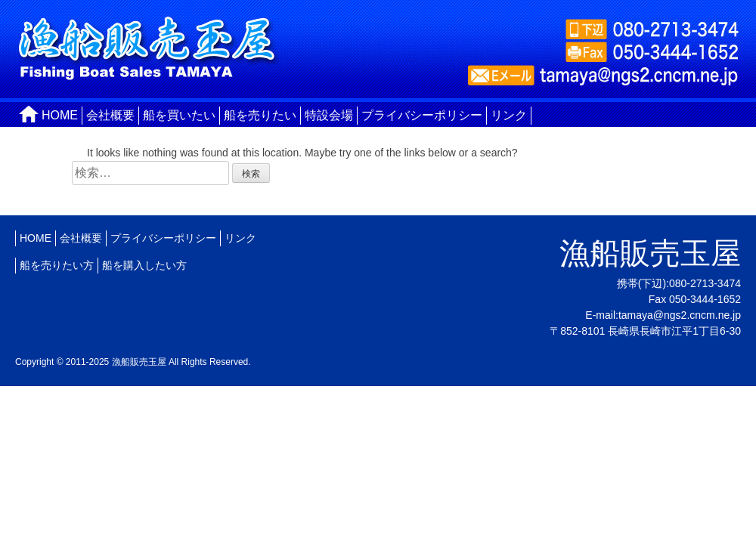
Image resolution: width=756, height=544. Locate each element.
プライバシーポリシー (422, 115)
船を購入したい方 (144, 265)
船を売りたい (260, 115)
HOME (60, 115)
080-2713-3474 (705, 283)
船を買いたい (179, 115)
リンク (509, 115)
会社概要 (110, 115)
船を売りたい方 (57, 265)
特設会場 (329, 115)
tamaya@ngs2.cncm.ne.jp (680, 315)
